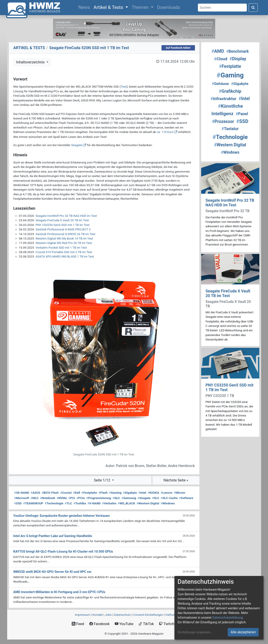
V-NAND (94, 503)
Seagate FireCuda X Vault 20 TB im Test (62, 220)
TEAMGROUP (33, 503)
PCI (72, 498)
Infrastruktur (223, 99)
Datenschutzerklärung (227, 618)
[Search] (222, 8)
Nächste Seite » (176, 480)
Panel (242, 114)
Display (238, 59)
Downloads (169, 7)
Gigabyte (130, 493)
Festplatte (89, 493)
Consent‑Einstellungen (148, 615)
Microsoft (22, 498)
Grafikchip (230, 91)
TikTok (146, 624)
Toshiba (80, 503)
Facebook (99, 624)
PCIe (81, 498)
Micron (180, 493)
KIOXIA (153, 493)
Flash (103, 493)
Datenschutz (122, 615)
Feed (78, 624)
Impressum (82, 615)
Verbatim (109, 503)
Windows (168, 503)
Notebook (48, 498)
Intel (142, 493)
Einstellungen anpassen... (195, 632)
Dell (77, 493)
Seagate (77, 145)
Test (124, 87)
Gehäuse (220, 84)
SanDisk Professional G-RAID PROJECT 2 (63, 229)
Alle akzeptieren (243, 632)
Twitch (167, 624)
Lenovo (166, 493)
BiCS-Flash (50, 493)
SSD (18, 503)
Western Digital (148, 503)
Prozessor (223, 122)
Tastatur (230, 129)
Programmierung (99, 498)
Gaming (115, 493)
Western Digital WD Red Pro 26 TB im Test (64, 243)
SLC (155, 498)
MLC (35, 498)
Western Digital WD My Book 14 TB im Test (64, 238)
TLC (68, 503)
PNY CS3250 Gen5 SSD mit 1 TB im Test (63, 225)
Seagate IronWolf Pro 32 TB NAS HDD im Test (66, 216)
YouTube (124, 624)
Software (186, 498)
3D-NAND (22, 493)
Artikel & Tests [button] (109, 7)
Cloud (221, 59)
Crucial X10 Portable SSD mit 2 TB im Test (64, 252)
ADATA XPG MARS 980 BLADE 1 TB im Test (65, 256)
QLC (116, 498)
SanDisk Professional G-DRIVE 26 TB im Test (65, 234)
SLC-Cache (169, 498)
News (85, 7)
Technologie (54, 503)
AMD (218, 51)
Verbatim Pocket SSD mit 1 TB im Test (61, 248)
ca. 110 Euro (165, 132)
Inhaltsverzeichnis (31, 62)
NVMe (62, 498)
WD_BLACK (127, 503)
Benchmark (238, 51)
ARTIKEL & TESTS (29, 48)
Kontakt (98, 615)
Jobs (108, 615)
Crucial (66, 493)
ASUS (36, 493)
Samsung (129, 498)
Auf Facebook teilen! (178, 48)
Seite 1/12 (102, 480)
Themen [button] (141, 7)
